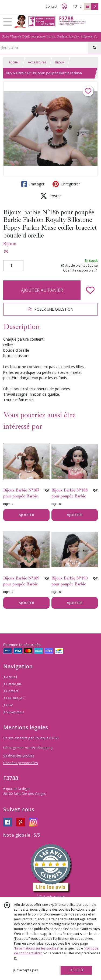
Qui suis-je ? (14, 698)
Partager (33, 184)
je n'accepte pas (25, 970)
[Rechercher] (95, 48)
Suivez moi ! (14, 712)
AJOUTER (26, 515)
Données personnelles (20, 763)
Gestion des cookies (19, 755)
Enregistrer (66, 184)
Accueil (14, 62)
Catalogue (13, 684)
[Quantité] (13, 266)
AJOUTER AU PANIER (42, 290)
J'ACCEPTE (76, 970)
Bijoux (60, 62)
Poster (51, 196)
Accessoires (37, 62)
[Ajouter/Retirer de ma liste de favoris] (90, 290)
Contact (51, 6)
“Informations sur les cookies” (37, 948)
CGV (8, 705)
